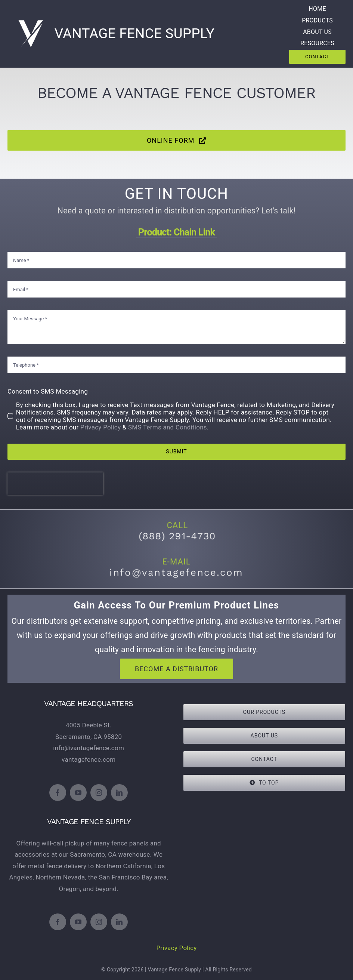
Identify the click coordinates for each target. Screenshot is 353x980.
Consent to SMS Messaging (51, 390)
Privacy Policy (103, 425)
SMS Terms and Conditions (168, 425)
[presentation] (58, 480)
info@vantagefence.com (89, 748)
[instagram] (99, 793)
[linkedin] (119, 793)
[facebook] (58, 793)
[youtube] (78, 793)
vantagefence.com (89, 759)
